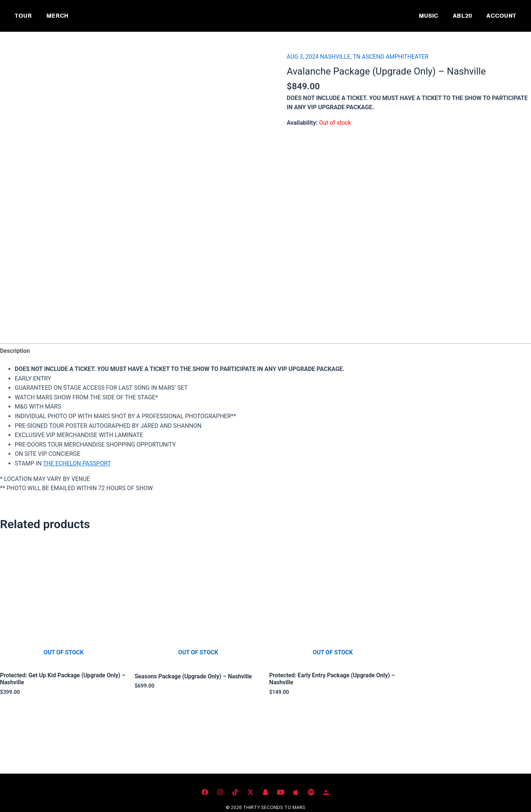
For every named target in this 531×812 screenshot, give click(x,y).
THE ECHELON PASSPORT (77, 464)
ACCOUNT (501, 16)
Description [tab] (15, 351)
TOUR (23, 16)
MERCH (57, 16)
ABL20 (462, 16)
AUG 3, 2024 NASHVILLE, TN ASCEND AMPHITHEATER (359, 57)
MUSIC (428, 16)
